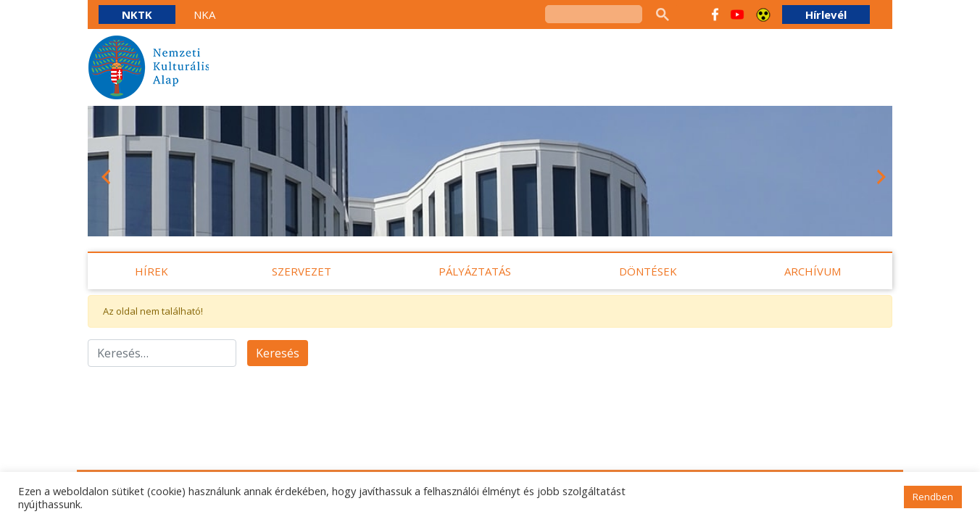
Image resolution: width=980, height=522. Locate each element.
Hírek (151, 271)
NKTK (137, 14)
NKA (204, 14)
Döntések (648, 271)
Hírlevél (826, 14)
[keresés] (594, 14)
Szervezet (302, 271)
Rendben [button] (933, 497)
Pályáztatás (475, 271)
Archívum (813, 271)
